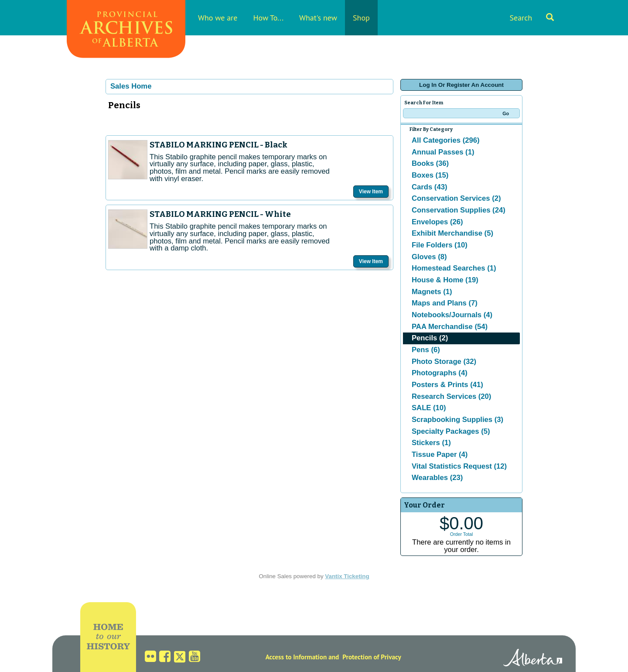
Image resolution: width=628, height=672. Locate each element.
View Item (371, 192)
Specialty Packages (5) (451, 431)
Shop (361, 18)
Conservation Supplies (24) (459, 210)
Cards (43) (429, 187)
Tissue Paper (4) (440, 454)
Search (532, 18)
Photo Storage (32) (444, 362)
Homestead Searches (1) (454, 268)
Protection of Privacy (372, 657)
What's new (318, 18)
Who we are (218, 18)
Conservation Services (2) (456, 198)
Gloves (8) (429, 257)
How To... (268, 18)
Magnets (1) (432, 292)
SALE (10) (429, 408)
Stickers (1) (431, 443)
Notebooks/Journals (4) (452, 315)
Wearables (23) (437, 478)
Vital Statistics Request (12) (459, 466)
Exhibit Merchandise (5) (452, 233)
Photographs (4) (440, 373)
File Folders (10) (440, 245)
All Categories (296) (446, 140)
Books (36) (430, 163)
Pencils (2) (430, 338)
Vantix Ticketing (347, 576)
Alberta (533, 659)
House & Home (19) (445, 280)
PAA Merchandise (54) (450, 327)
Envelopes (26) (437, 222)
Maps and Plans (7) (445, 303)
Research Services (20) (451, 396)
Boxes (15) (430, 175)
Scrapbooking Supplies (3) (457, 420)
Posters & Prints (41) (447, 385)
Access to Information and (302, 657)
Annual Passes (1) (443, 152)
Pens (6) (426, 350)
